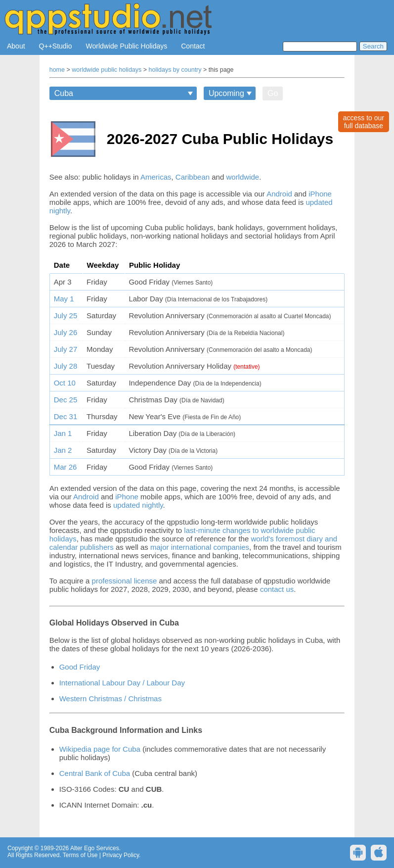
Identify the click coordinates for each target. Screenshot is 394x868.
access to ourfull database (364, 122)
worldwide (242, 177)
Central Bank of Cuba (95, 773)
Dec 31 (66, 416)
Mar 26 (66, 467)
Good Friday (80, 667)
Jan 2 (63, 450)
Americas (156, 177)
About (16, 46)
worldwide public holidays (107, 70)
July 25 (66, 315)
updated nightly (138, 505)
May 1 (64, 299)
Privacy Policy (121, 855)
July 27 (66, 349)
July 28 (66, 366)
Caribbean (193, 177)
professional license (125, 581)
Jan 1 (63, 433)
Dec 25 (66, 400)
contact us (277, 589)
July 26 (66, 332)
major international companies (200, 547)
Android (279, 194)
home (57, 70)
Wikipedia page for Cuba (100, 749)
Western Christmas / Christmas (110, 699)
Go (273, 93)
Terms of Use (80, 855)
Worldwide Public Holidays (127, 46)
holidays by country (175, 70)
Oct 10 (65, 383)
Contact (193, 46)
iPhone (320, 194)
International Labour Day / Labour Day (122, 683)
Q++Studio (56, 46)
